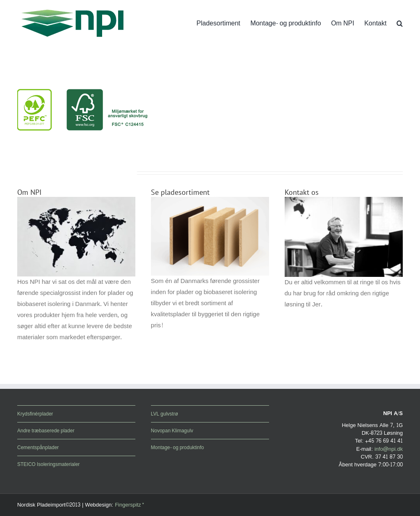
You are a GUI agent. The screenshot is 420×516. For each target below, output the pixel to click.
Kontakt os (302, 192)
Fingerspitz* (130, 505)
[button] (400, 23)
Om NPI (29, 192)
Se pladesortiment (180, 192)
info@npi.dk (389, 449)
